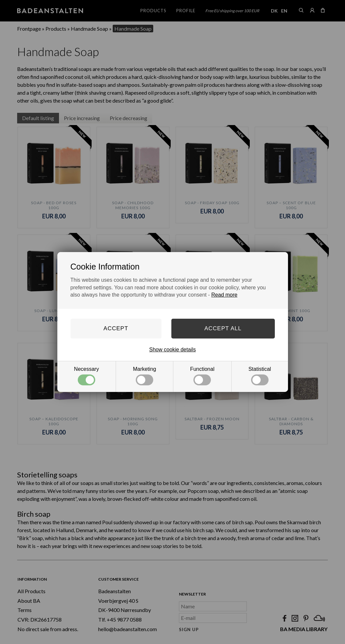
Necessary (87, 376)
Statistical (260, 376)
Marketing (144, 376)
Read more (224, 295)
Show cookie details (172, 350)
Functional (202, 376)
